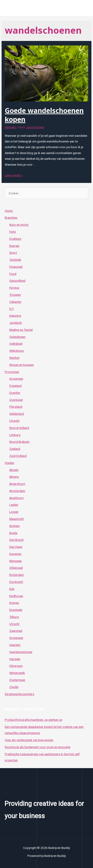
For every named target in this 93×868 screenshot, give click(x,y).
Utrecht (14, 421)
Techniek (15, 260)
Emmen (14, 603)
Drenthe (15, 393)
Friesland (15, 386)
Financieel (16, 267)
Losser (14, 512)
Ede (12, 589)
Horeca (14, 288)
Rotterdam (17, 575)
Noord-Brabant (19, 442)
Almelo (14, 470)
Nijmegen (16, 561)
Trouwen (15, 295)
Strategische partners (20, 694)
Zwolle (14, 687)
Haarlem (15, 645)
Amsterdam (17, 491)
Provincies (12, 372)
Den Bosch (16, 540)
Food (13, 274)
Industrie (15, 316)
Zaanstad (16, 631)
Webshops (17, 351)
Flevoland (16, 407)
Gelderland (17, 414)
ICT (12, 309)
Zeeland (15, 449)
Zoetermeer (17, 680)
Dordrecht (16, 582)
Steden (10, 463)
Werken (14, 358)
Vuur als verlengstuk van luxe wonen (29, 740)
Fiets (13, 232)
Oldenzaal (16, 568)
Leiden (14, 505)
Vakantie (15, 302)
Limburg (15, 435)
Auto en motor (19, 225)
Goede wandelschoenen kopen (44, 115)
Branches (11, 218)
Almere (14, 477)
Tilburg (14, 617)
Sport (13, 253)
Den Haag (16, 547)
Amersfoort (17, 484)
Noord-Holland (19, 428)
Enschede (16, 610)
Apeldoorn (16, 498)
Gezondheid (17, 281)
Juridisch (16, 323)
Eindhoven (16, 596)
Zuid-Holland (18, 456)
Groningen (16, 379)
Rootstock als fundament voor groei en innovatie (38, 747)
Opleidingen (17, 337)
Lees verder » (14, 175)
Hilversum (16, 666)
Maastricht (17, 519)
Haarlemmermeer (21, 652)
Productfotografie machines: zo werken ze (33, 720)
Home (9, 211)
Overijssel (16, 400)
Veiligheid (16, 344)
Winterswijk (17, 673)
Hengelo (10, 127)
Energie (14, 246)
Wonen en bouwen (22, 365)
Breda (13, 533)
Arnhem (15, 526)
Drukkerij (15, 239)
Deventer (15, 554)
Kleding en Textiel (21, 330)
